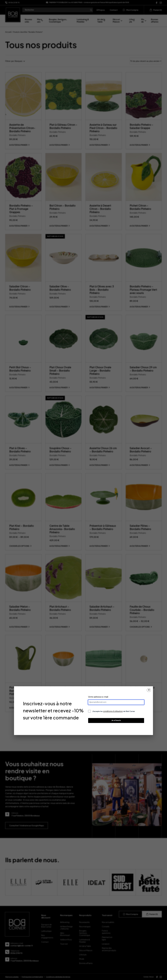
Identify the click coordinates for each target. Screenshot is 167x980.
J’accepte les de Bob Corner (114, 711)
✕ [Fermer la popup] (149, 690)
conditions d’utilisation (113, 711)
